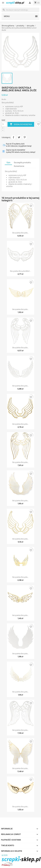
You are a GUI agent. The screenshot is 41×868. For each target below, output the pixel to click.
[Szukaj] (20, 10)
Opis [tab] (8, 163)
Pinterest (25, 137)
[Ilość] (4, 124)
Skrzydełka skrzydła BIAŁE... (21, 271)
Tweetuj (19, 137)
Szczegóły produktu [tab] (22, 163)
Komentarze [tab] (19, 166)
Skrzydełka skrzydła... (20, 233)
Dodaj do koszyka (21, 124)
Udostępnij (13, 137)
